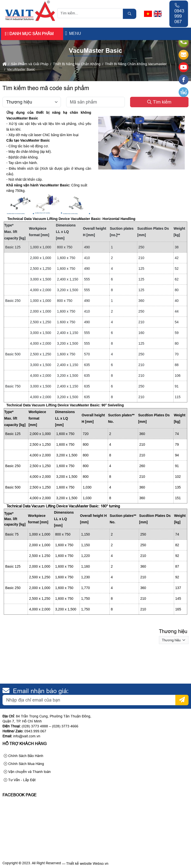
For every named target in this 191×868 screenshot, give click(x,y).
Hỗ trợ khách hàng (24, 744)
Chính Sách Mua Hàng (24, 764)
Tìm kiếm (159, 102)
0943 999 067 (179, 14)
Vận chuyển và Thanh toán (27, 772)
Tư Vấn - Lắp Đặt (20, 780)
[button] (66, 33)
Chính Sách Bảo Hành (24, 756)
